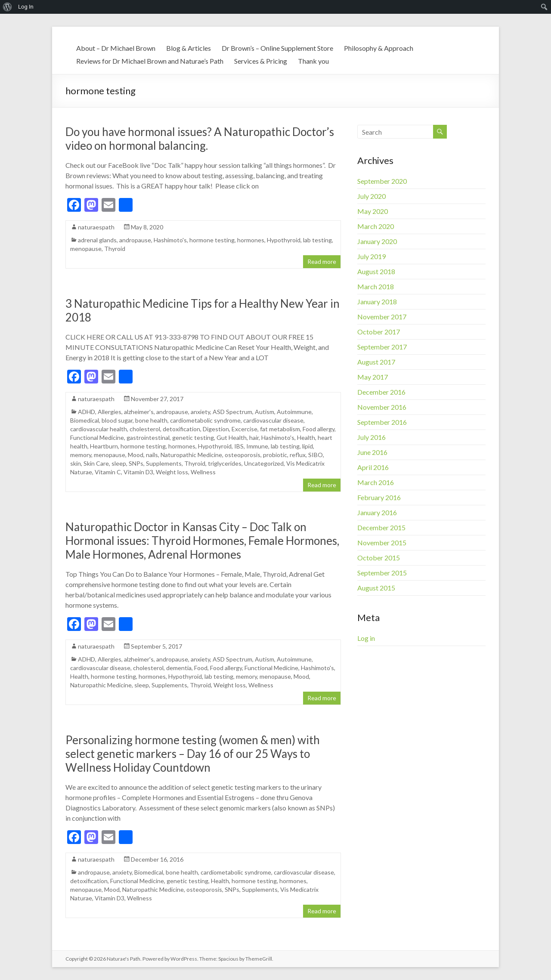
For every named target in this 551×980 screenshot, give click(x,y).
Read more (322, 261)
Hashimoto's (170, 240)
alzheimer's (139, 412)
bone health (151, 420)
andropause (135, 240)
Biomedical (85, 420)
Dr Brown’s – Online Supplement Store (277, 48)
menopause (86, 249)
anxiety (200, 412)
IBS (239, 446)
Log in (366, 638)
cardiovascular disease (273, 420)
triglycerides (225, 463)
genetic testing (193, 437)
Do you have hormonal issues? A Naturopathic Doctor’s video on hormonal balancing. (200, 139)
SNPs (136, 463)
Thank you (313, 61)
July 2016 (371, 437)
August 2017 (376, 362)
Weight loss (172, 472)
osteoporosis (243, 455)
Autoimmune (294, 412)
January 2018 (377, 301)
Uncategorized (264, 463)
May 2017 (373, 377)
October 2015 (379, 558)
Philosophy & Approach (379, 48)
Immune (257, 446)
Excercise (245, 429)
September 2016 (382, 422)
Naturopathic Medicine (191, 455)
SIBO (316, 455)
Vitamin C (108, 472)
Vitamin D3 (138, 472)
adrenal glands (97, 240)
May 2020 (373, 211)
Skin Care (96, 463)
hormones (251, 240)
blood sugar (117, 420)
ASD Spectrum (232, 412)
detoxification (181, 429)
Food (201, 668)
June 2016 (372, 452)
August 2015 (376, 588)
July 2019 (371, 256)
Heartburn (104, 446)
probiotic (275, 455)
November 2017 (382, 317)
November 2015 (382, 543)
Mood (136, 455)
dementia (179, 668)
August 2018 (376, 271)
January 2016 (377, 512)
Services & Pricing (261, 61)
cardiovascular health (99, 429)
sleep (119, 463)
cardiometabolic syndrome (205, 420)
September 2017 (382, 347)
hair (254, 437)
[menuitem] (8, 7)
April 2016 (373, 467)
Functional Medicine (97, 437)
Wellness (203, 472)
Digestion (216, 429)
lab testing (317, 240)
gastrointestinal (148, 437)
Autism (265, 412)
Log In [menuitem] (26, 7)
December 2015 (381, 527)
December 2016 (381, 392)
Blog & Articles (189, 48)
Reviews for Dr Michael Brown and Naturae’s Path (150, 61)
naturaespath (96, 227)
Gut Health (232, 437)
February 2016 (379, 497)
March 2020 (376, 226)
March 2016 (376, 482)
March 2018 (376, 286)
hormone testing (212, 240)
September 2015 (382, 573)
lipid (308, 446)
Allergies (110, 412)
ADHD (87, 412)
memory (81, 455)
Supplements (164, 463)
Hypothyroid (284, 240)
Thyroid (115, 249)
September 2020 (382, 181)
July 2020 (371, 196)
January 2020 (377, 241)
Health (306, 437)
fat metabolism (280, 429)
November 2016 (382, 407)
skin (76, 463)
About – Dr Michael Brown (116, 48)
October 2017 (379, 332)
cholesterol (145, 429)
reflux (298, 455)
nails (152, 455)
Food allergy (319, 429)
